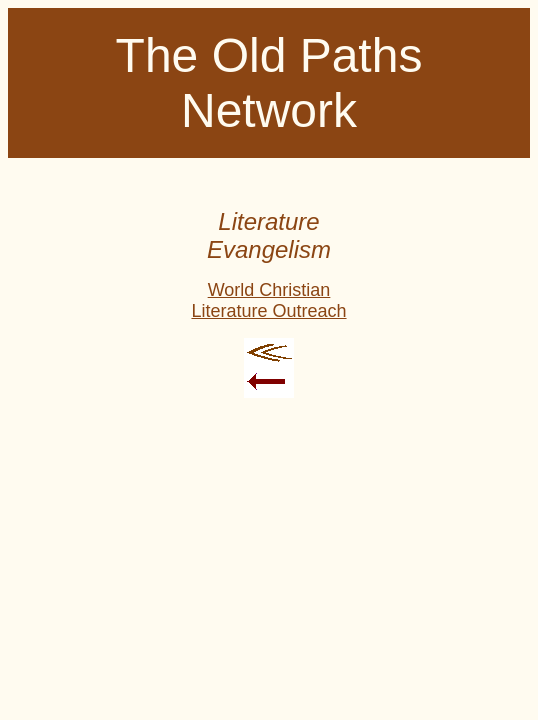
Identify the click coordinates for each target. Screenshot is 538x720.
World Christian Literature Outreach (268, 300)
